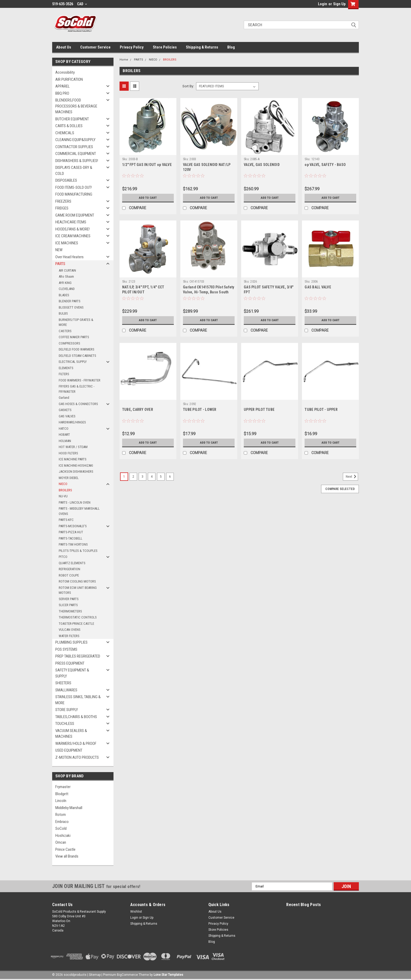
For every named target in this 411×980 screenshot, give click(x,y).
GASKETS (65, 410)
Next (352, 477)
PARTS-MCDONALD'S (73, 526)
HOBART (64, 435)
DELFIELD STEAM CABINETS (77, 356)
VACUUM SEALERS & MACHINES (71, 734)
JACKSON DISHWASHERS (76, 472)
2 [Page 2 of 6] (133, 477)
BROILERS (65, 490)
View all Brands (67, 856)
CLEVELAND (67, 289)
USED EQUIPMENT (69, 750)
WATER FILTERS (69, 636)
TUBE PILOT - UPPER (321, 410)
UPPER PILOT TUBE (259, 410)
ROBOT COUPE (69, 575)
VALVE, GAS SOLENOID (262, 165)
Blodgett (62, 794)
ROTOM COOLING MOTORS (77, 581)
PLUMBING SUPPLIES (71, 642)
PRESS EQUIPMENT (70, 663)
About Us (64, 47)
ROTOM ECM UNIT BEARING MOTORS (78, 590)
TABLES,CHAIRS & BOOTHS (76, 717)
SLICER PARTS (68, 605)
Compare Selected (340, 489)
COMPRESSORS (69, 343)
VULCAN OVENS (70, 630)
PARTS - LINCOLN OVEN (75, 502)
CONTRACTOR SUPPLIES (74, 147)
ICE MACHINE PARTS (73, 459)
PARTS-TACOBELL (71, 538)
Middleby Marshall (69, 808)
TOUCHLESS (65, 724)
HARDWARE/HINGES (72, 422)
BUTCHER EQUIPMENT (72, 119)
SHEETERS (63, 683)
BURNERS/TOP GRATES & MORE (76, 322)
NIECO (63, 484)
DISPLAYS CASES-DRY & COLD (74, 171)
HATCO (64, 429)
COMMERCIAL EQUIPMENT (76, 154)
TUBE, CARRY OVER (138, 410)
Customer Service (95, 47)
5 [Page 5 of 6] (161, 477)
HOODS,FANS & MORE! (72, 229)
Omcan (61, 842)
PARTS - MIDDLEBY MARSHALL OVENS (79, 511)
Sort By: (188, 86)
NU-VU (63, 496)
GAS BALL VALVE (318, 287)
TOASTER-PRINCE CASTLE (76, 624)
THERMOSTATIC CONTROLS (78, 617)
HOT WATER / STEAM (73, 447)
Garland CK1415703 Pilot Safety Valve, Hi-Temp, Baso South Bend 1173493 (209, 292)
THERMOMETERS (70, 611)
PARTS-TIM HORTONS (73, 544)
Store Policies (165, 47)
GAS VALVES (67, 416)
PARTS (60, 264)
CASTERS (65, 331)
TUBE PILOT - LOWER (200, 410)
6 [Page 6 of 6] (170, 477)
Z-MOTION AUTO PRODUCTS (77, 757)
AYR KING (65, 283)
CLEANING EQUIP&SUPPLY (75, 140)
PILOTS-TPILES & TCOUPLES (78, 551)
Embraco (62, 822)
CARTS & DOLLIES (69, 126)
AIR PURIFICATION (69, 79)
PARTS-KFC (66, 520)
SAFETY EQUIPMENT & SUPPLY (72, 673)
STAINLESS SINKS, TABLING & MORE (78, 700)
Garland (64, 398)
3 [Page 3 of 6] (142, 477)
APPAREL (63, 86)
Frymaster (63, 787)
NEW (59, 250)
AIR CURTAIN (67, 270)
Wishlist (136, 912)
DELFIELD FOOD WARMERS (77, 349)
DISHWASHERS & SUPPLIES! (77, 161)
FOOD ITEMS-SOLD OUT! (74, 187)
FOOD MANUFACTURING (74, 194)
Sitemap (95, 975)
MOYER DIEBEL (69, 478)
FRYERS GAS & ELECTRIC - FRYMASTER (77, 389)
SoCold (61, 828)
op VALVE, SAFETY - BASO (325, 165)
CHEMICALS (65, 133)
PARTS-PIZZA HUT (71, 532)
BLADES (64, 295)
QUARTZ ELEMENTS (72, 563)
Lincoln (61, 801)
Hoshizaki (63, 836)
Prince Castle (65, 849)
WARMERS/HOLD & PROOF (76, 744)
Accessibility (65, 72)
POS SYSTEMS (66, 649)
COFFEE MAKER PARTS (74, 337)
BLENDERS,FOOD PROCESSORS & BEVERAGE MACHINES (76, 106)
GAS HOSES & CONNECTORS (78, 404)
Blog (231, 47)
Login (323, 4)
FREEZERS (63, 201)
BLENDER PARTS (70, 301)
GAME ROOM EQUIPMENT (75, 215)
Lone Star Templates (168, 975)
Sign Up (339, 4)
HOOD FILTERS (68, 453)
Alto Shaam (66, 276)
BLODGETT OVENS (71, 307)
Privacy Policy (132, 47)
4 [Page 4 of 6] (152, 477)
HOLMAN (65, 441)
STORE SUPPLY (67, 710)
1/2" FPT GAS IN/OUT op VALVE (147, 165)
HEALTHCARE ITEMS (71, 222)
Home (124, 60)
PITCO (63, 557)
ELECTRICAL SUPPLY (73, 362)
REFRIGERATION (69, 569)
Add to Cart (148, 198)
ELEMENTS (66, 368)
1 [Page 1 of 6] (124, 477)
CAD (82, 4)
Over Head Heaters (69, 257)
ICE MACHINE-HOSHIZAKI (76, 465)
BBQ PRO (62, 93)
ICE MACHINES (67, 243)
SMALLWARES (66, 690)
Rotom (61, 815)
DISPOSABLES (66, 180)
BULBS (63, 313)
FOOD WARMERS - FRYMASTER (80, 380)
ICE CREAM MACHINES (73, 236)
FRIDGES (62, 208)
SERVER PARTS (69, 599)
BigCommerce (127, 975)
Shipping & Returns (202, 47)
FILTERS (64, 374)
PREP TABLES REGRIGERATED (78, 656)
